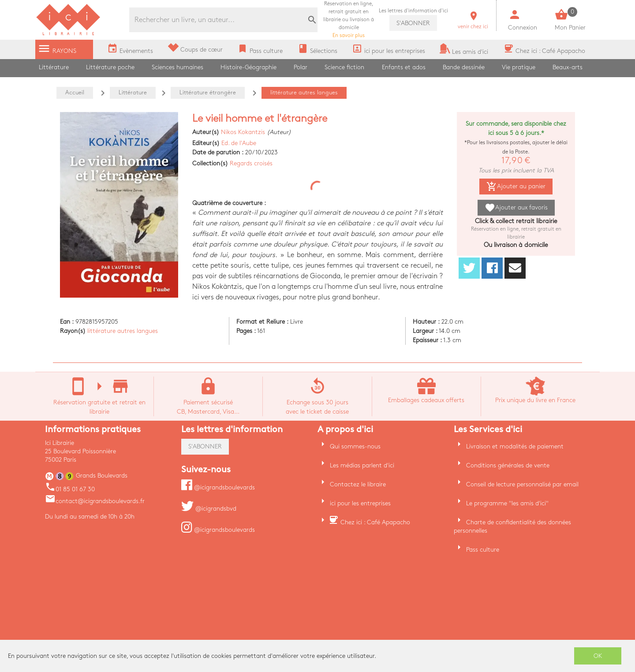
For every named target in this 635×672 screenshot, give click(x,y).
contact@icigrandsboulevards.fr (95, 501)
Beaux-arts (568, 67)
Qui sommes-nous (355, 446)
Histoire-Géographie (248, 67)
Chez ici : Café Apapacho (375, 522)
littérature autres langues (123, 331)
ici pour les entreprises (360, 503)
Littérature (54, 67)
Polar (301, 67)
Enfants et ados (404, 67)
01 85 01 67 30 (70, 489)
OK (598, 656)
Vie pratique (519, 67)
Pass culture (483, 550)
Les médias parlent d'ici (362, 465)
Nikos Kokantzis (243, 132)
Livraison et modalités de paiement (515, 446)
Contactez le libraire (358, 484)
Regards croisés (251, 163)
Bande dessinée (464, 67)
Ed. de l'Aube (239, 143)
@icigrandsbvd (209, 509)
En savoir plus (349, 20)
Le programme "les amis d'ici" (507, 503)
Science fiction (344, 67)
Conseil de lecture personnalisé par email (522, 484)
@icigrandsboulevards (218, 487)
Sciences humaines (177, 67)
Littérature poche (110, 67)
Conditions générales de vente (508, 465)
